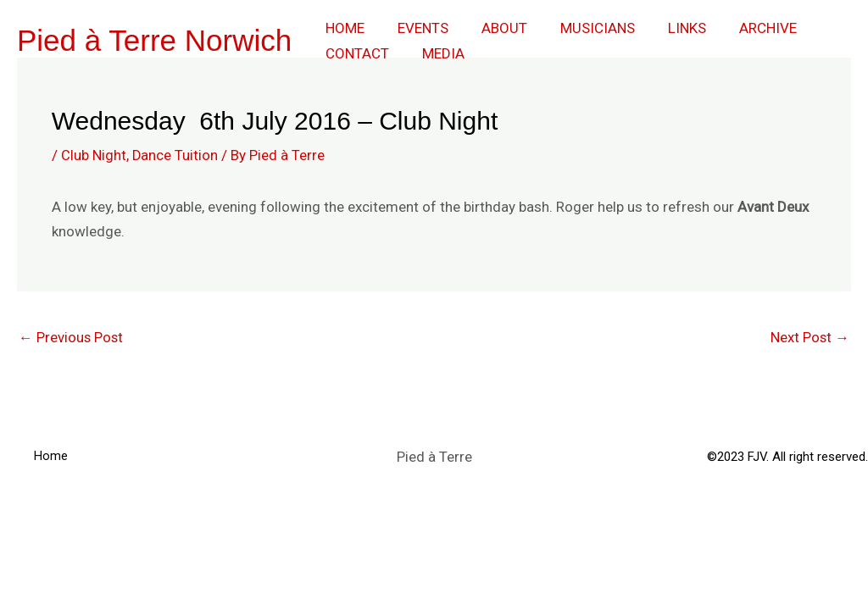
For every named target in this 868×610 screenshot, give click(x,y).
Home (342, 28)
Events (416, 28)
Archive (744, 28)
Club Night (94, 155)
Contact (355, 53)
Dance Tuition (175, 155)
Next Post (810, 337)
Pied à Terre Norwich (154, 40)
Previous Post (72, 337)
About (493, 28)
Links (668, 28)
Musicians (582, 28)
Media (437, 53)
